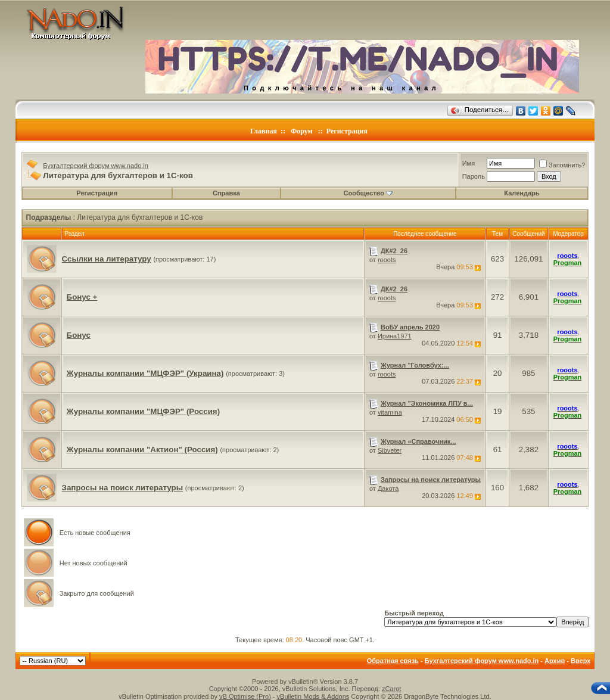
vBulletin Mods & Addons (313, 696)
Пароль (474, 176)
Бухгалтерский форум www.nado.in (96, 166)
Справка (226, 193)
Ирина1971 (395, 336)
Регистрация (347, 131)
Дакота (388, 489)
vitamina (390, 412)
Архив (555, 661)
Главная (264, 131)
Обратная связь (393, 661)
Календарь (522, 193)
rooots (387, 260)
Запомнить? (562, 165)
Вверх (581, 661)
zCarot (391, 689)
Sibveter (390, 450)
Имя (469, 163)
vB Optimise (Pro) (245, 696)
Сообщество (368, 193)
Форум (302, 131)
